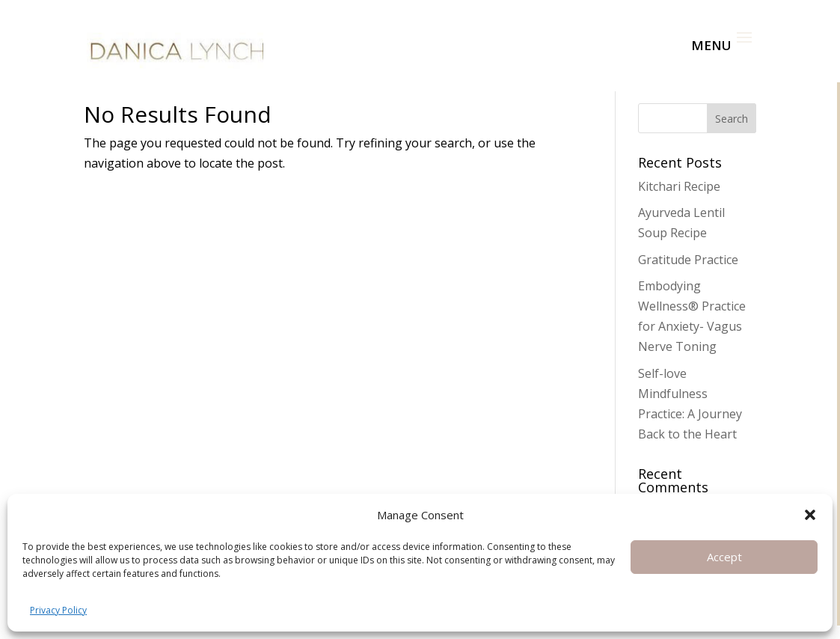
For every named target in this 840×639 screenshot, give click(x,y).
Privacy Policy (58, 610)
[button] (810, 515)
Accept (724, 557)
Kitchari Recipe (679, 186)
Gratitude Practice (688, 260)
